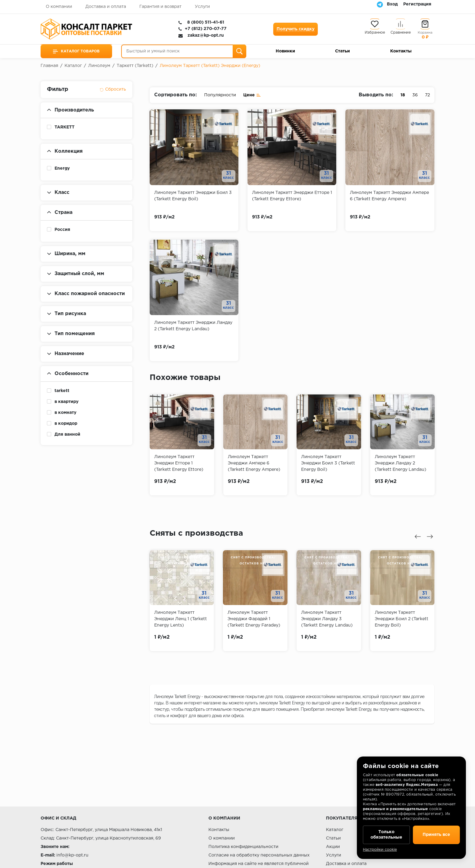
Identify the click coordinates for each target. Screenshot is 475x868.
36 (415, 95)
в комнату (65, 413)
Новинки (285, 51)
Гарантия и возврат (160, 7)
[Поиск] (239, 51)
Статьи (342, 51)
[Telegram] (380, 4)
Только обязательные (386, 835)
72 (427, 95)
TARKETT (65, 127)
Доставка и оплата (106, 7)
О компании (59, 7)
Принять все (436, 835)
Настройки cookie (380, 850)
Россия (62, 230)
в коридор (66, 424)
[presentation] (418, 537)
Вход (392, 4)
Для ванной (67, 434)
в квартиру (66, 402)
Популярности (220, 95)
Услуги (202, 7)
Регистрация (417, 4)
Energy (62, 168)
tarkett (62, 391)
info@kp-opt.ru (72, 855)
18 (403, 95)
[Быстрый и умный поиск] (184, 51)
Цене (252, 95)
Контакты (401, 51)
